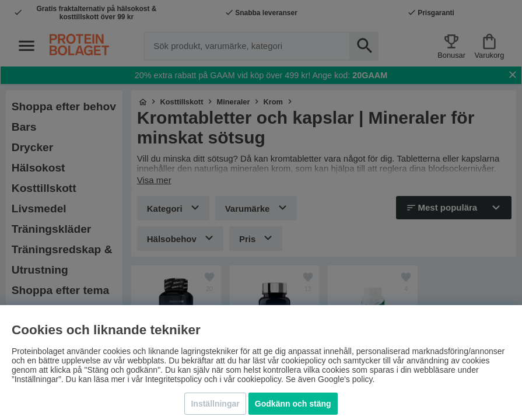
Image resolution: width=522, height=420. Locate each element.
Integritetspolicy (174, 379)
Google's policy (345, 379)
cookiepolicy (259, 379)
